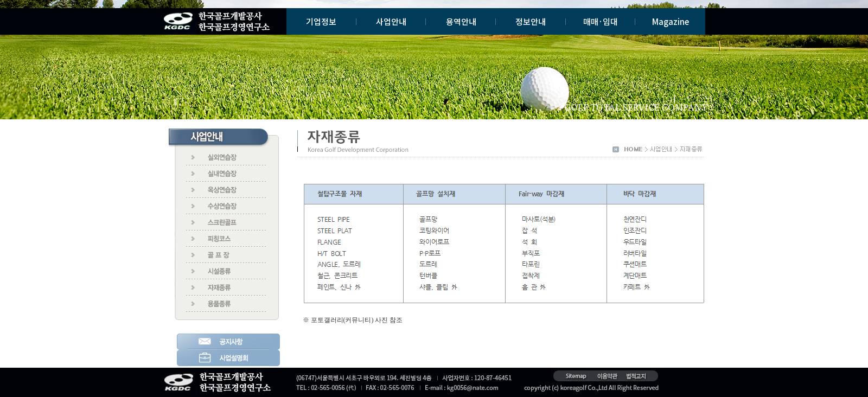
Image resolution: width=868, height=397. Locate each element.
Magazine (671, 21)
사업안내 (391, 21)
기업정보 (321, 21)
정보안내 (531, 21)
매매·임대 (601, 21)
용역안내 (461, 21)
